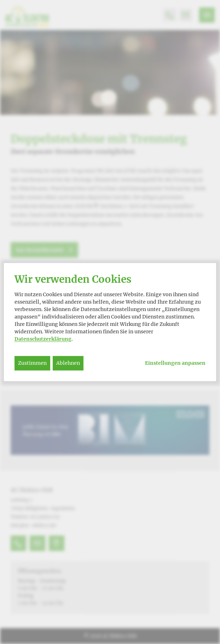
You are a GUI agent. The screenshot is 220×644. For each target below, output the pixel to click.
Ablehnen (68, 363)
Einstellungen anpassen (175, 363)
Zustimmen (32, 363)
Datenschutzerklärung (43, 339)
